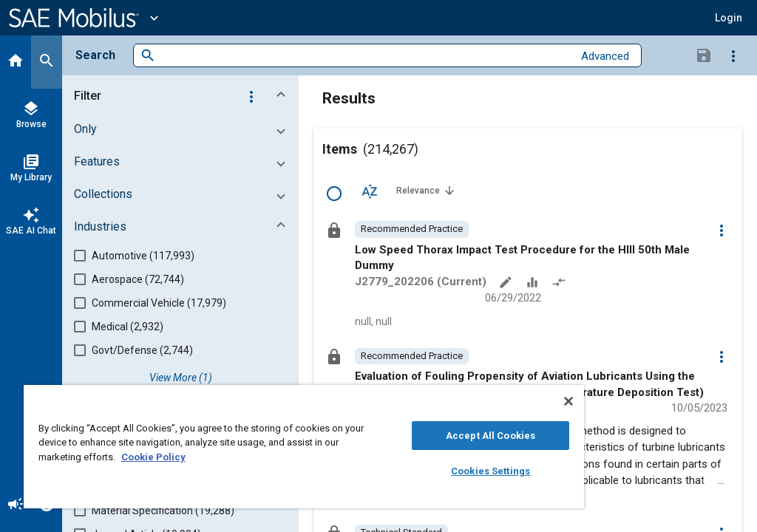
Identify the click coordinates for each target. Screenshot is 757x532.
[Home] (16, 62)
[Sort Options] (370, 191)
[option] (412, 229)
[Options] (733, 55)
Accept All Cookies (490, 436)
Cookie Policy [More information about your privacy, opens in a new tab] (153, 457)
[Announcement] (16, 505)
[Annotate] (507, 284)
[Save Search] (704, 55)
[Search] (47, 62)
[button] (729, 18)
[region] (304, 447)
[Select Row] (334, 194)
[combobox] (364, 56)
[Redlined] (560, 284)
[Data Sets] (534, 284)
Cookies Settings (490, 471)
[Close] (568, 401)
